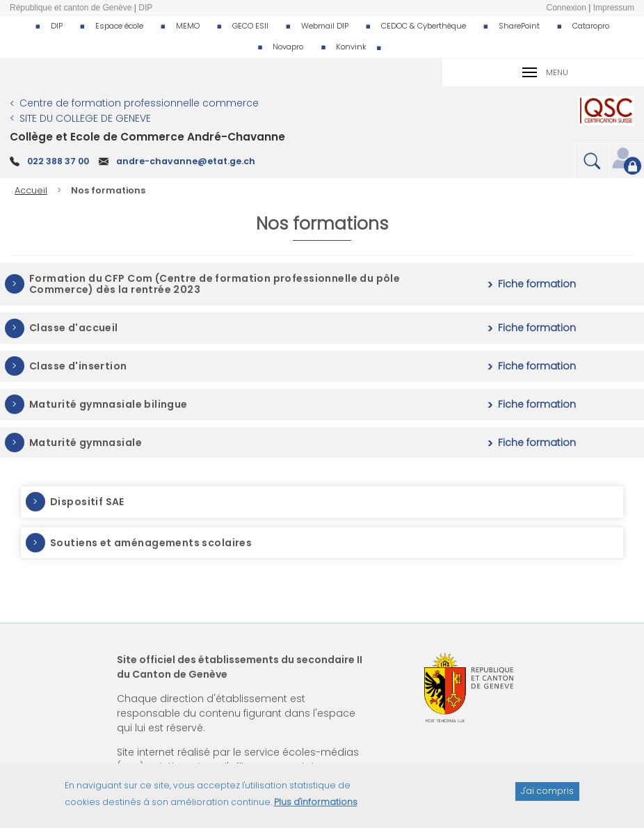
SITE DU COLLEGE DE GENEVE (85, 118)
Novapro (288, 47)
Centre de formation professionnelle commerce (139, 103)
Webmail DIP (325, 26)
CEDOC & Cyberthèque (424, 26)
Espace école (119, 26)
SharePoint (519, 26)
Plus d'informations (316, 808)
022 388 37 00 (58, 161)
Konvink (351, 47)
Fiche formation (537, 284)
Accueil (31, 190)
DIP (57, 26)
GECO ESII (250, 26)
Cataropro (591, 26)
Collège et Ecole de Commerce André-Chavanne (147, 137)
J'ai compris (547, 797)
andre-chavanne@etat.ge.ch (186, 161)
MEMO (188, 26)
